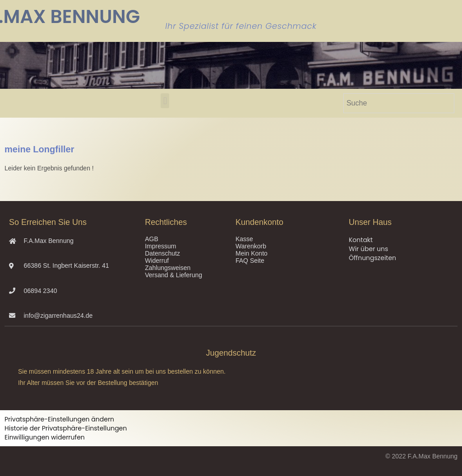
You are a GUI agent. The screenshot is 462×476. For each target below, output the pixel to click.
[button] (165, 101)
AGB (152, 239)
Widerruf (157, 261)
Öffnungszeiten (372, 258)
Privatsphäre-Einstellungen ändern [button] (59, 419)
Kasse (244, 239)
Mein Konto (252, 253)
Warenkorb (251, 246)
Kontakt (361, 240)
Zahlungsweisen (168, 268)
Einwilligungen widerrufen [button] (45, 437)
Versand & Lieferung (173, 275)
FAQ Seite (250, 261)
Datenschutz (162, 253)
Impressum (160, 246)
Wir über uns (368, 249)
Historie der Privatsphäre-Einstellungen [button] (66, 428)
